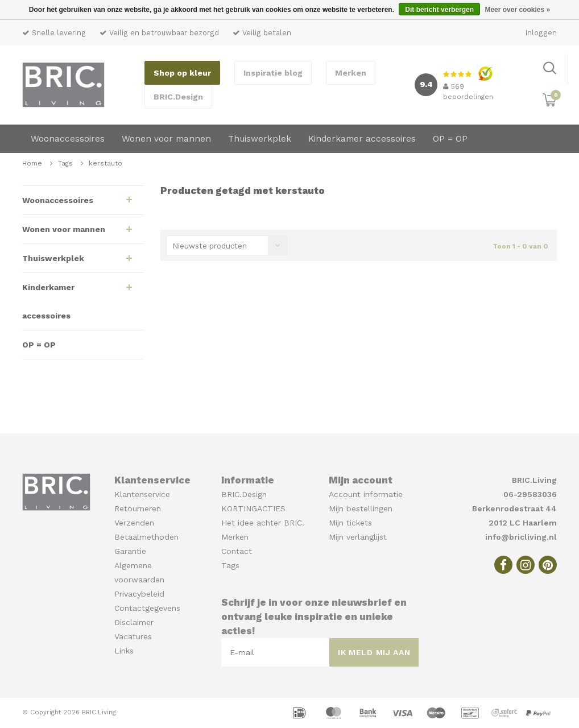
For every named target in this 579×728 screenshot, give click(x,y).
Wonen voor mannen (166, 139)
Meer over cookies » (517, 10)
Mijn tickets (350, 523)
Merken (351, 73)
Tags (65, 163)
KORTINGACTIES (253, 508)
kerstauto (106, 163)
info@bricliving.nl (521, 537)
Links (124, 651)
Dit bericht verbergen (439, 10)
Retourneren (138, 508)
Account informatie (366, 494)
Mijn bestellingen (361, 508)
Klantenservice (142, 494)
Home (32, 163)
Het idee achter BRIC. (263, 523)
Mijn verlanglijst (358, 537)
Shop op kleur (182, 73)
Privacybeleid (139, 594)
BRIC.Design (178, 97)
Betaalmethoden (146, 537)
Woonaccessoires (68, 139)
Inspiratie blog (273, 73)
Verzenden (134, 523)
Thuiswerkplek (260, 139)
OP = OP (450, 139)
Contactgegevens (147, 608)
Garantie (130, 551)
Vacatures (133, 636)
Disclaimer (134, 622)
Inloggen (541, 33)
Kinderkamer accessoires (362, 139)
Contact (237, 551)
